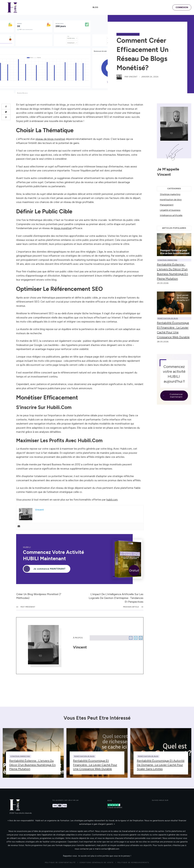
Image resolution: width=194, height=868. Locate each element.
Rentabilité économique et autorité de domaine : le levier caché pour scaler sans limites (161, 765)
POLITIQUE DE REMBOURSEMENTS (133, 863)
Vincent (133, 77)
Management (167, 205)
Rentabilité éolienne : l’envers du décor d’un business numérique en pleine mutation (32, 765)
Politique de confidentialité (60, 863)
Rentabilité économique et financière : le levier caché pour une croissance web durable (95, 765)
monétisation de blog (128, 34)
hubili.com (112, 500)
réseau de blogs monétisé (50, 139)
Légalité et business (170, 210)
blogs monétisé (63, 228)
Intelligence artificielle (171, 215)
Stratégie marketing (170, 194)
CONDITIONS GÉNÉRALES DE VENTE (97, 863)
